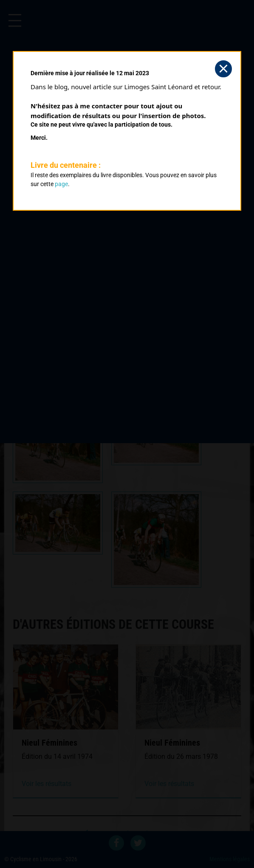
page (61, 184)
